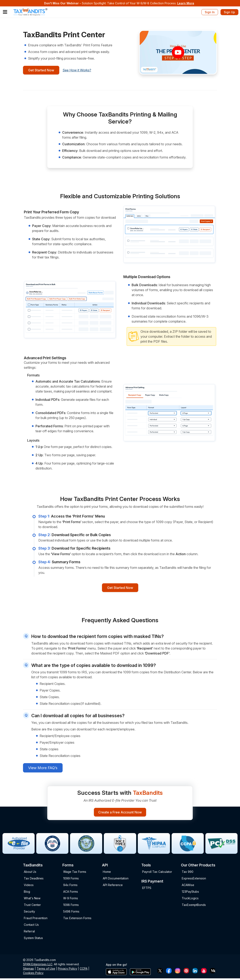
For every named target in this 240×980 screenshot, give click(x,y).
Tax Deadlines (34, 880)
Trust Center (32, 906)
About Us (30, 873)
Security (29, 913)
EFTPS (147, 889)
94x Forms (70, 887)
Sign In (210, 12)
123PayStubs (190, 893)
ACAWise (188, 887)
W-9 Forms (71, 900)
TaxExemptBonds (194, 906)
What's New (32, 900)
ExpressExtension (194, 880)
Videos (29, 887)
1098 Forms (71, 906)
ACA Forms (71, 893)
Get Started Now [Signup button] (43, 70)
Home (107, 873)
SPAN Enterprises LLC (38, 966)
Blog (27, 893)
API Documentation (116, 880)
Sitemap (28, 970)
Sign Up (229, 12)
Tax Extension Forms (77, 920)
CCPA (84, 970)
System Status (33, 940)
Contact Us (31, 926)
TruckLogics (190, 900)
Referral (29, 933)
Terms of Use (46, 970)
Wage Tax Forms (75, 873)
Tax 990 (188, 873)
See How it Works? (81, 70)
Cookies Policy (33, 975)
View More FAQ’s (43, 769)
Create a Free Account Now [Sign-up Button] (120, 814)
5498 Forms (71, 913)
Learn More (186, 3)
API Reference (113, 887)
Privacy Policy (67, 970)
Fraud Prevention (36, 920)
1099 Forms (71, 880)
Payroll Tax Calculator (157, 873)
